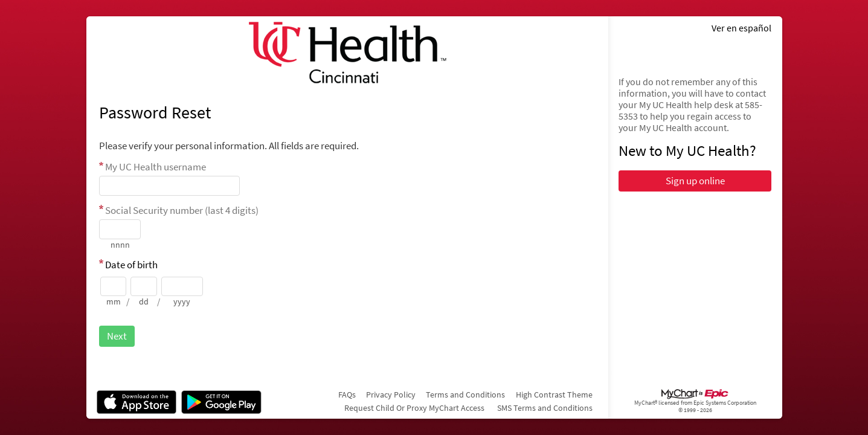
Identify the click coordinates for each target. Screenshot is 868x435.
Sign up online (695, 181)
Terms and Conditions (465, 395)
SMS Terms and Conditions (545, 408)
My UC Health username (156, 167)
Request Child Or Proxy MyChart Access (414, 408)
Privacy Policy (391, 395)
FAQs (347, 395)
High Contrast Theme (554, 395)
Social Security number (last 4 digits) (182, 210)
